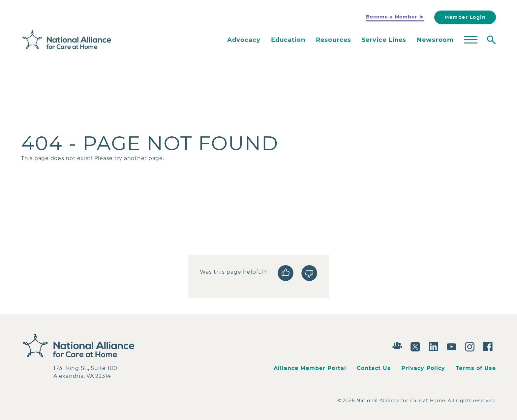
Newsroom (435, 40)
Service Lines (384, 40)
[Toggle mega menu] (471, 40)
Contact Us (374, 368)
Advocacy (244, 40)
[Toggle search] (491, 40)
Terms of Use (476, 368)
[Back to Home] (67, 40)
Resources (334, 40)
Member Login (465, 17)
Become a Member (392, 17)
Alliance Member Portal (310, 368)
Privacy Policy (423, 368)
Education (288, 40)
